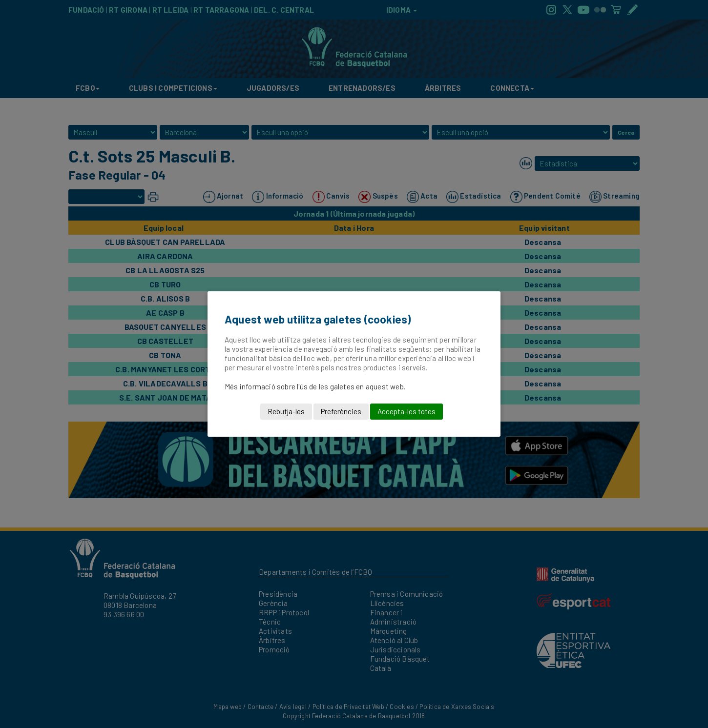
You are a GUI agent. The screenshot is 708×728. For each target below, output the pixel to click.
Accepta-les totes (406, 411)
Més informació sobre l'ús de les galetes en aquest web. (315, 386)
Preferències (341, 411)
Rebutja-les (286, 411)
